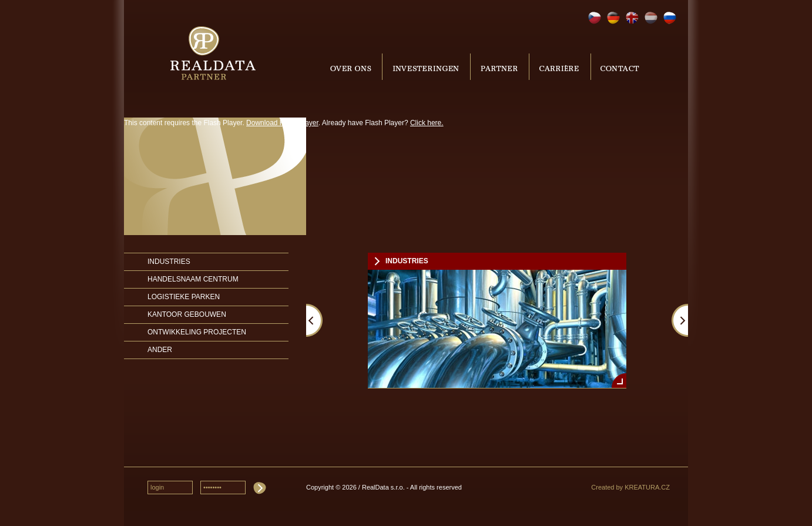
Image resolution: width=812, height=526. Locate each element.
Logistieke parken (184, 297)
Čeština (595, 18)
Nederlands (651, 18)
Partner (500, 67)
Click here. (427, 123)
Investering (426, 67)
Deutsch (613, 18)
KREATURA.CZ (647, 487)
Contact (619, 67)
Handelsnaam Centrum (193, 279)
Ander (160, 350)
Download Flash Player (282, 123)
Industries (169, 262)
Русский (670, 18)
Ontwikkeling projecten (197, 332)
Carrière (560, 67)
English (632, 18)
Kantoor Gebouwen (187, 314)
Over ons (353, 67)
